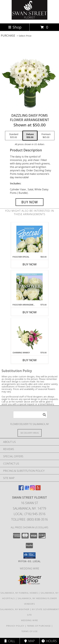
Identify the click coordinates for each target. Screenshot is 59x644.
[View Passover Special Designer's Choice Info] (29, 239)
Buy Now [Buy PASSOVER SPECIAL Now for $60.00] (30, 264)
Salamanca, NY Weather (15, 609)
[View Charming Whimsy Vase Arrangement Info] (29, 335)
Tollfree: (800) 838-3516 (29, 519)
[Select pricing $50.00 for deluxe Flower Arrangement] (30, 136)
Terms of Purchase (39, 626)
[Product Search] (30, 415)
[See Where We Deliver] (30, 433)
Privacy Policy (15, 626)
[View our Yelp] (38, 489)
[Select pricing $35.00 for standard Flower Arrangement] (14, 136)
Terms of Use (30, 631)
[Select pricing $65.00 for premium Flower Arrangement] (46, 136)
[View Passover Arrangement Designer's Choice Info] (29, 287)
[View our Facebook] (21, 489)
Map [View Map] (30, 641)
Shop (15, 27)
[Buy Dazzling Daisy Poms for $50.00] (30, 202)
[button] (29, 555)
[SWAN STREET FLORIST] (30, 19)
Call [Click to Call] (10, 641)
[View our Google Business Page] (27, 489)
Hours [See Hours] (49, 641)
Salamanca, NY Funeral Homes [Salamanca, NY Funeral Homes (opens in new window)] (19, 593)
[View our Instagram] (32, 489)
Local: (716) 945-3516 (30, 514)
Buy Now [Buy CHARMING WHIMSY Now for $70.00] (30, 360)
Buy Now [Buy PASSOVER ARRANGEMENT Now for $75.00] (30, 312)
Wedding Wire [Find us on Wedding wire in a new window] (29, 568)
